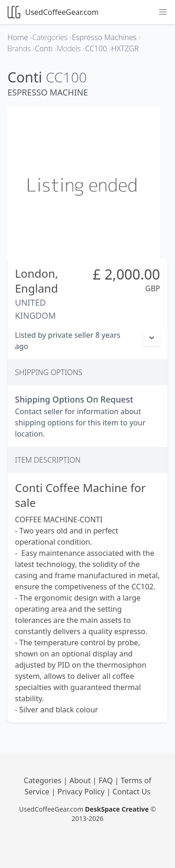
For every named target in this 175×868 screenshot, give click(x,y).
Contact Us (131, 792)
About (81, 780)
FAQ (107, 780)
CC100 (66, 77)
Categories (44, 780)
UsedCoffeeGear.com (53, 12)
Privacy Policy (82, 792)
